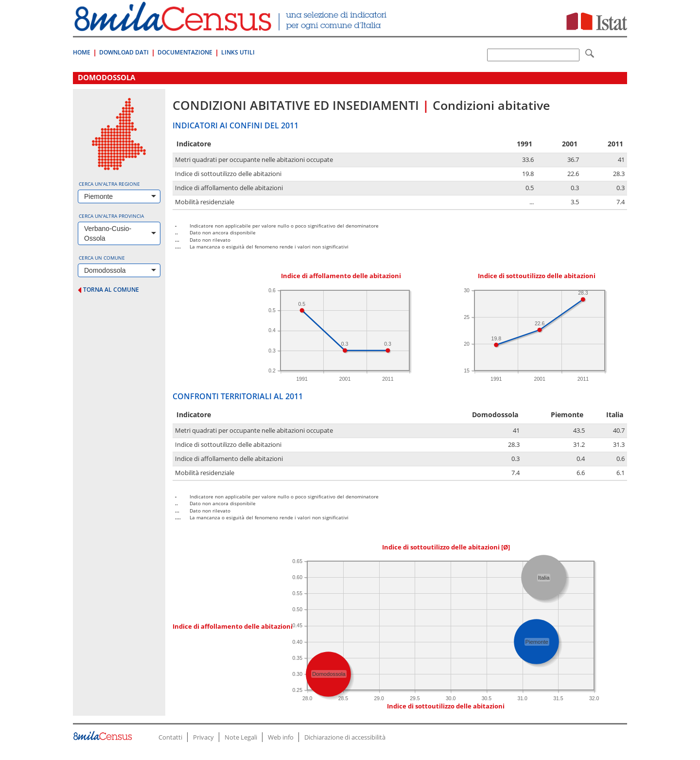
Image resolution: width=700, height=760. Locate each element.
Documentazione (185, 52)
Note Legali (241, 737)
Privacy (203, 737)
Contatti (170, 737)
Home (82, 52)
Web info (281, 737)
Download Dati (124, 52)
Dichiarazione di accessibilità (345, 737)
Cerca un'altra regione (109, 184)
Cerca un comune (102, 258)
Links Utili (238, 52)
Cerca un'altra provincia (111, 216)
